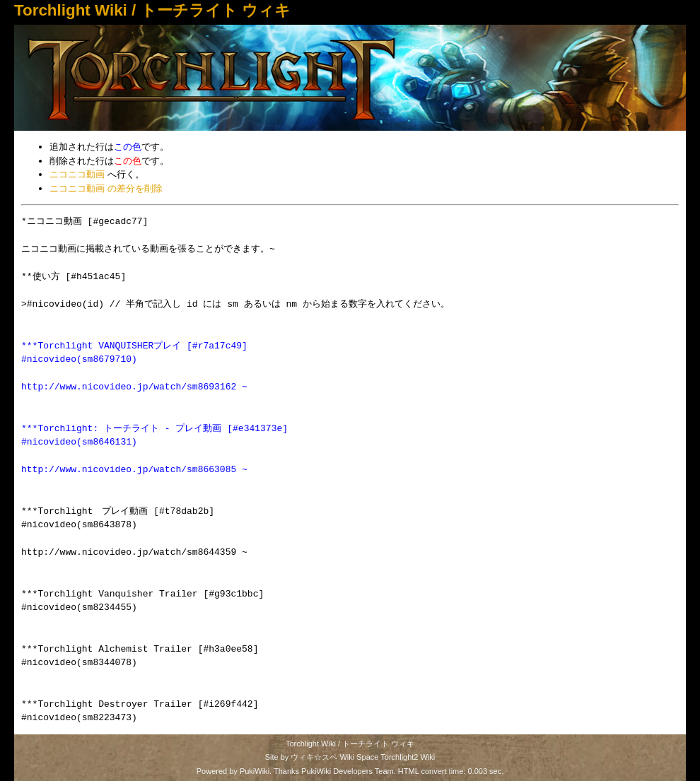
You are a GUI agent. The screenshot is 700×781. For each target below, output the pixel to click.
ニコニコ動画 (77, 174)
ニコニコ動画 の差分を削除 (106, 188)
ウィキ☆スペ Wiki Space (334, 757)
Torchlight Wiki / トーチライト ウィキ (152, 10)
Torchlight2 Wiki (408, 757)
